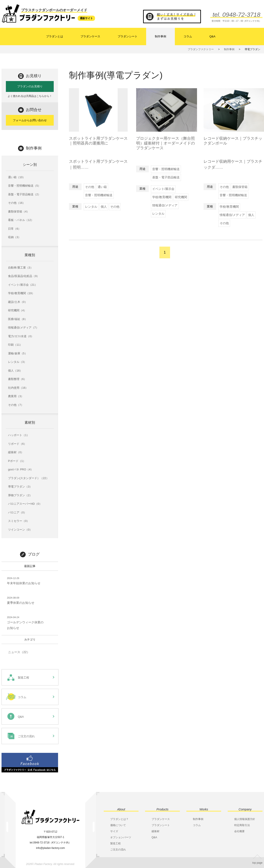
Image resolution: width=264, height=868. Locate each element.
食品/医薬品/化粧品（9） (24, 276)
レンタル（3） (17, 362)
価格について (118, 825)
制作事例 (160, 36)
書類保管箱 (240, 187)
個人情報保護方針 (245, 819)
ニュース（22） (19, 652)
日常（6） (14, 229)
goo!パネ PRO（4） (21, 469)
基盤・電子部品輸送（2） (24, 194)
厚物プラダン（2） (20, 495)
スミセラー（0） (19, 521)
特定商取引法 (242, 825)
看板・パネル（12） (21, 220)
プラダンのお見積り (30, 86)
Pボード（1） (17, 461)
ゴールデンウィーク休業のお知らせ (25, 622)
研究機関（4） (17, 310)
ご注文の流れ (118, 850)
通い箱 (102, 187)
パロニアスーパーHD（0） (25, 504)
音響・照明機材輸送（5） (24, 186)
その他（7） (16, 405)
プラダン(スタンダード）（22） (28, 478)
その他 (90, 187)
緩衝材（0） (16, 452)
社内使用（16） (18, 388)
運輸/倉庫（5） (18, 353)
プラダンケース (90, 36)
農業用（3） (16, 396)
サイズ (114, 831)
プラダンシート (128, 36)
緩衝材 (155, 831)
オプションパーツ (121, 837)
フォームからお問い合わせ (30, 120)
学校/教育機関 (162, 197)
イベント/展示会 (163, 189)
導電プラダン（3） (20, 487)
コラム (188, 36)
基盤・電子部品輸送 (166, 177)
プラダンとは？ (119, 819)
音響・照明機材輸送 (99, 195)
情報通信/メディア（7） (23, 328)
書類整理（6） (17, 379)
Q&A (212, 36)
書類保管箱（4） (19, 212)
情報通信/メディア (165, 205)
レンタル (91, 207)
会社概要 (239, 831)
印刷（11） (15, 345)
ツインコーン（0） (20, 530)
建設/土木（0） (18, 302)
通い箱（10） (17, 177)
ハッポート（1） (19, 435)
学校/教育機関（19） (21, 293)
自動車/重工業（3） (21, 268)
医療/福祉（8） (18, 319)
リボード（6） (17, 444)
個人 (104, 207)
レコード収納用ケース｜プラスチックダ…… (233, 170)
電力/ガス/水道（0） (21, 336)
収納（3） (14, 237)
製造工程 (115, 843)
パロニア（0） (17, 512)
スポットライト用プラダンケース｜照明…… (98, 170)
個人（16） (15, 371)
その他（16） (17, 203)
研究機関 (181, 197)
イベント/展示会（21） (23, 285)
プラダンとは (55, 36)
